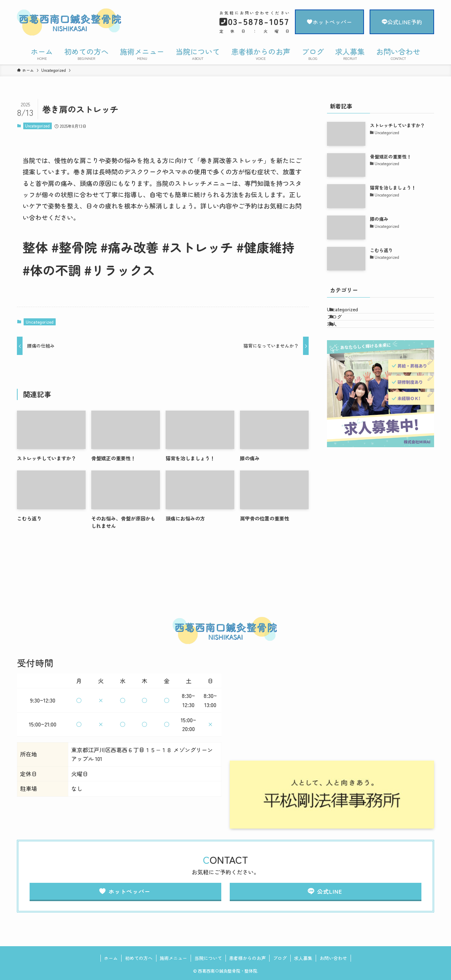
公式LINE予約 (402, 22)
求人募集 (303, 958)
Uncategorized (37, 126)
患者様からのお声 (247, 958)
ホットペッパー (329, 22)
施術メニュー (173, 958)
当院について (208, 958)
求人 (341, 342)
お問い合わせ (333, 958)
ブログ (343, 327)
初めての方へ (139, 958)
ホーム (111, 958)
